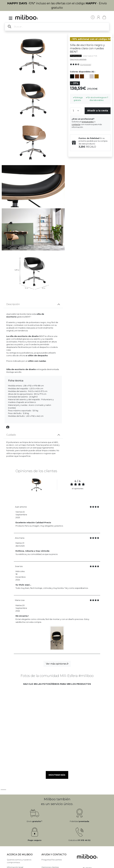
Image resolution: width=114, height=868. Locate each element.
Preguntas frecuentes (52, 860)
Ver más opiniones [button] (57, 664)
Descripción (13, 304)
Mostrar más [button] (57, 775)
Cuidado (11, 435)
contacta (76, 124)
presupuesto (88, 122)
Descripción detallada (78, 59)
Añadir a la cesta (98, 111)
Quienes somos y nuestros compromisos (19, 861)
